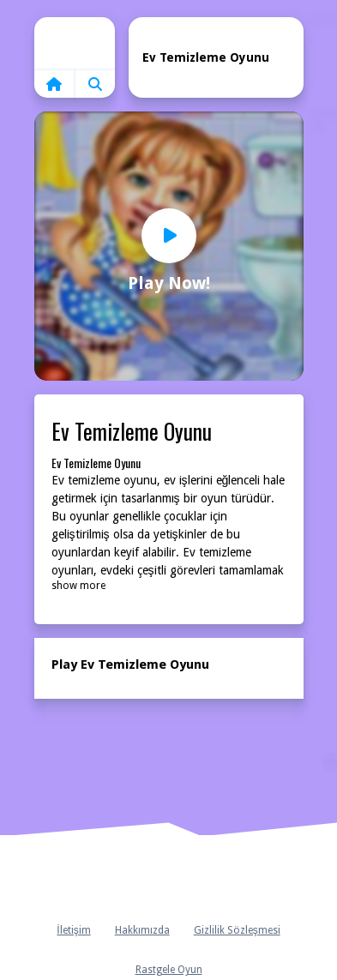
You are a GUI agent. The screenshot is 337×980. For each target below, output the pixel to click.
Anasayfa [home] (169, 878)
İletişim (73, 930)
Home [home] (75, 43)
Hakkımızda (142, 930)
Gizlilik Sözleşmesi (237, 930)
